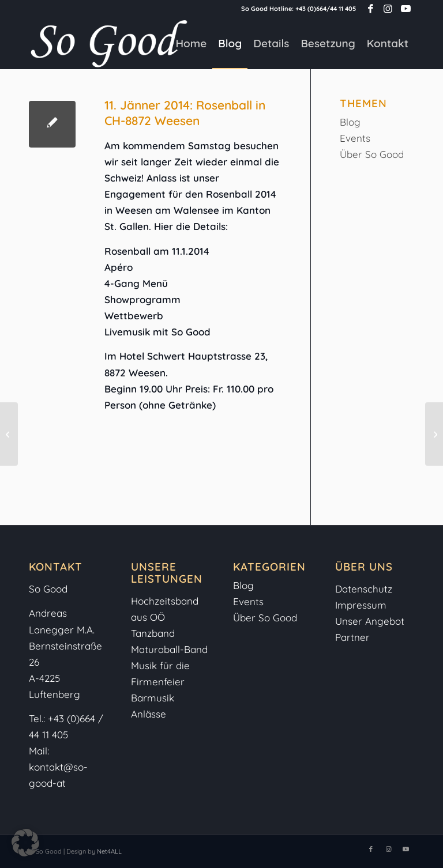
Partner (352, 637)
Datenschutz (364, 589)
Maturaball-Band (169, 649)
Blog (350, 122)
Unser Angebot (370, 621)
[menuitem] (191, 43)
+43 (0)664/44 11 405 (326, 9)
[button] (25, 843)
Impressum (362, 605)
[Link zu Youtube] (406, 9)
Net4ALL (108, 851)
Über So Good (372, 154)
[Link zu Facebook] (371, 9)
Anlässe (149, 714)
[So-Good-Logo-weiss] (108, 43)
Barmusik (153, 698)
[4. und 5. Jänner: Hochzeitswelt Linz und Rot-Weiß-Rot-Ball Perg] (9, 434)
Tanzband (153, 633)
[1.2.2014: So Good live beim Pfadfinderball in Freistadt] (434, 434)
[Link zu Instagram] (388, 9)
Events (355, 138)
